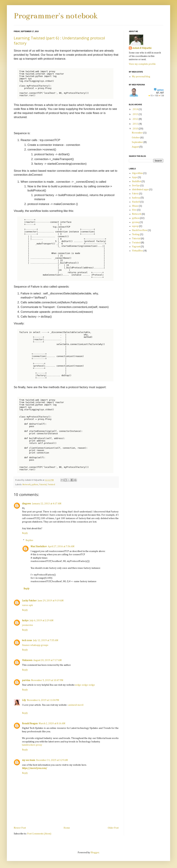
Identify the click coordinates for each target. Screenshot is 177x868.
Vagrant (136, 247)
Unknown (27, 660)
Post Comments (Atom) (39, 834)
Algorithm (137, 173)
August (136, 147)
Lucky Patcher (29, 601)
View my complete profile (142, 64)
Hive (134, 210)
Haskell (136, 202)
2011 (136, 124)
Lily (24, 700)
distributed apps (140, 190)
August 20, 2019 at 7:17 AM (48, 660)
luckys (25, 621)
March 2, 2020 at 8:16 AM (52, 724)
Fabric (135, 194)
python (35, 485)
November (138, 133)
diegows (26, 504)
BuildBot (137, 181)
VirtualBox (137, 251)
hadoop (136, 198)
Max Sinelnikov (39, 547)
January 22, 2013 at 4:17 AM (47, 504)
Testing (136, 234)
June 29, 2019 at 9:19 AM (51, 601)
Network (26, 485)
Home (67, 828)
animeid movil (76, 705)
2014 (136, 109)
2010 (136, 129)
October (136, 138)
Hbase (135, 206)
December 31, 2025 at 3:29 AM (52, 760)
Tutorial (43, 485)
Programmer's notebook (56, 16)
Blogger (95, 853)
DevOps (136, 186)
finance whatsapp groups (35, 645)
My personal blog (141, 77)
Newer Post (20, 828)
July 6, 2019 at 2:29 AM (42, 621)
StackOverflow (140, 230)
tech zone (27, 640)
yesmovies (27, 625)
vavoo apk (27, 605)
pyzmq (136, 222)
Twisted (51, 485)
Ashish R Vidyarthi (142, 48)
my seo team (29, 760)
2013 (136, 114)
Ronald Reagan (30, 724)
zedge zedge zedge (85, 685)
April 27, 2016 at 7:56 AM (61, 547)
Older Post (113, 828)
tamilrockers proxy (32, 745)
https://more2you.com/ (35, 768)
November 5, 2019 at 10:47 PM (47, 680)
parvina (26, 680)
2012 (136, 119)
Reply (25, 533)
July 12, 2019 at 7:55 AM (46, 640)
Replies (29, 540)
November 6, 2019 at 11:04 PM (43, 700)
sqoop (135, 226)
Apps (135, 177)
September (138, 142)
